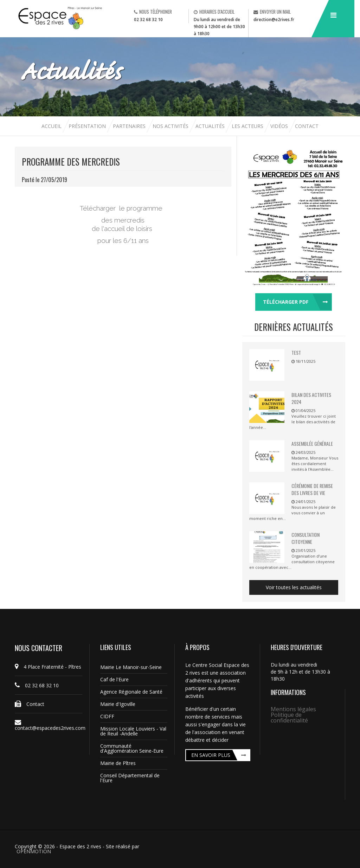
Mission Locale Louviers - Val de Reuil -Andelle (133, 731)
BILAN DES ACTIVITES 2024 (311, 398)
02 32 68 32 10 (148, 20)
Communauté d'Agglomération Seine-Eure (132, 748)
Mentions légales (293, 709)
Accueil (52, 126)
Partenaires (130, 126)
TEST (296, 352)
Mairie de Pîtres (118, 763)
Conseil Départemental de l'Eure (130, 778)
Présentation (87, 126)
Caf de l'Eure (114, 679)
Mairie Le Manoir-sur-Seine (131, 667)
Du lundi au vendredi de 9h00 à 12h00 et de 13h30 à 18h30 (219, 27)
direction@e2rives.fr (274, 20)
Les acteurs (248, 126)
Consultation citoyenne (306, 538)
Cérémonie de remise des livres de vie (312, 489)
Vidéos (280, 126)
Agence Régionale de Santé (131, 692)
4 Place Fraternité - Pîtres (48, 667)
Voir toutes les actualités (294, 587)
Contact (307, 126)
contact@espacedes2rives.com (49, 725)
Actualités (211, 126)
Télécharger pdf (286, 302)
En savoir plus (211, 755)
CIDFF (107, 716)
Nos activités (171, 126)
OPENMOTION (34, 851)
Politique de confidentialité (289, 718)
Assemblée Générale (312, 443)
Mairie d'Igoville (118, 704)
